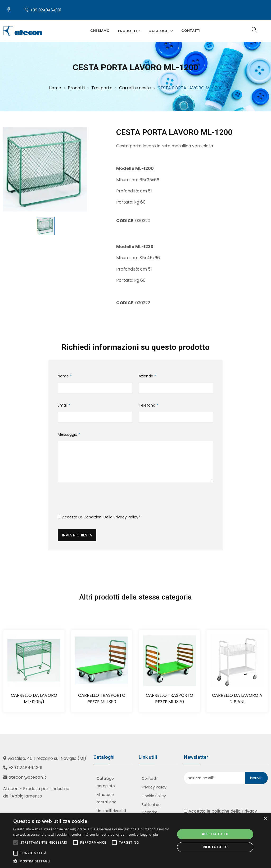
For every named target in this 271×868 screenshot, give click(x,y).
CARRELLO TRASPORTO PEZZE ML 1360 (102, 699)
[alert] (135, 841)
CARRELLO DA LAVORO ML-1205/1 (34, 699)
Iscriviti (256, 778)
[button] (92, 861)
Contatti (191, 31)
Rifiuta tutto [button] (215, 847)
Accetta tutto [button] (215, 834)
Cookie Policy (154, 796)
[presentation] (98, 500)
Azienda (147, 376)
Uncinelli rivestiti (111, 811)
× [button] (265, 819)
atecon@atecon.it (27, 777)
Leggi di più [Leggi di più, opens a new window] (149, 834)
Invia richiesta (77, 535)
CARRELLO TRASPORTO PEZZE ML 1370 (170, 699)
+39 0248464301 (43, 10)
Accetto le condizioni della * (99, 517)
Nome (65, 376)
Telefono (148, 405)
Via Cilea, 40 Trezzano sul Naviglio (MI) (47, 758)
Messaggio (69, 434)
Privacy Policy (126, 517)
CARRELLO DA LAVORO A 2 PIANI (237, 699)
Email (64, 405)
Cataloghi (161, 31)
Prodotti (129, 31)
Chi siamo (100, 31)
